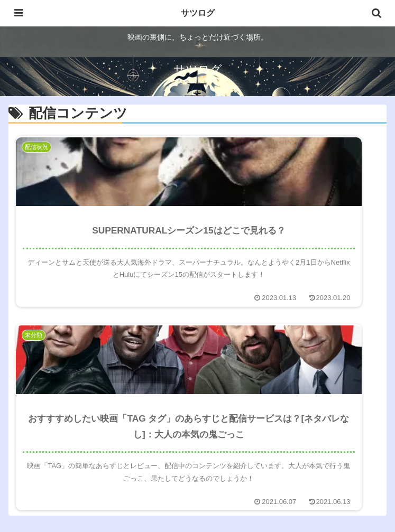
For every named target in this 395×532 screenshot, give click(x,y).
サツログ (198, 13)
